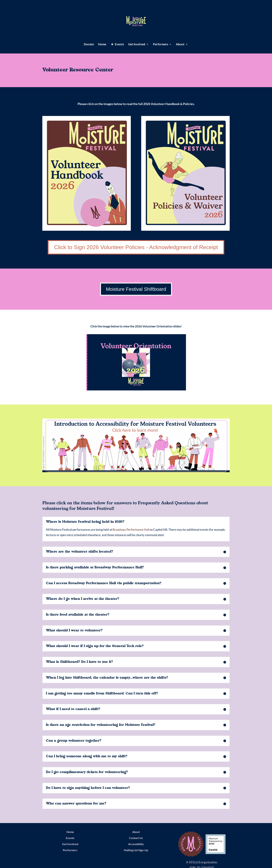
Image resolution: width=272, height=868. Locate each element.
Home (102, 45)
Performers (161, 45)
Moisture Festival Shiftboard (136, 289)
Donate (89, 45)
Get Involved (137, 45)
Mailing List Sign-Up (136, 850)
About (180, 45)
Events (70, 838)
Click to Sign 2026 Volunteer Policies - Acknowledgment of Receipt (136, 247)
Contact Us (136, 838)
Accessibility (136, 844)
